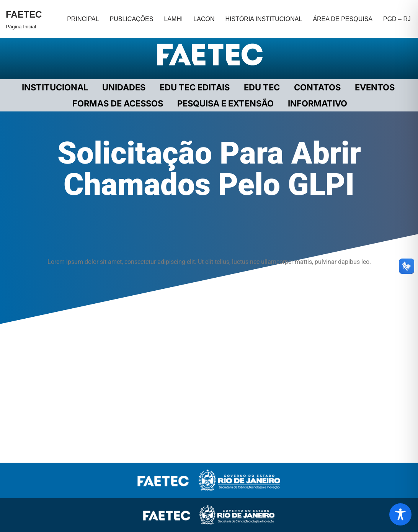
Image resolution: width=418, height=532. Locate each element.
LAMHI (173, 19)
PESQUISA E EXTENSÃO (225, 103)
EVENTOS (375, 87)
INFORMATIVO (318, 103)
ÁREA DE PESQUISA (343, 19)
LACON (204, 19)
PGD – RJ (397, 19)
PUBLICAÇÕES (132, 19)
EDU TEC (262, 87)
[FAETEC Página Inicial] (24, 19)
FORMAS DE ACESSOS (118, 103)
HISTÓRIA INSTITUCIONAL (264, 19)
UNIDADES (124, 87)
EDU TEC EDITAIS (195, 87)
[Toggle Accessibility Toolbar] (400, 514)
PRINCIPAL (83, 19)
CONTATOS (317, 87)
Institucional (55, 87)
